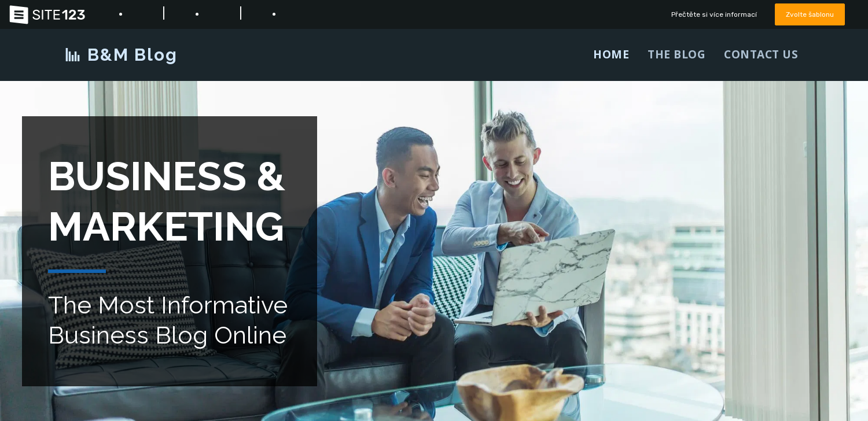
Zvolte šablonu (808, 14)
